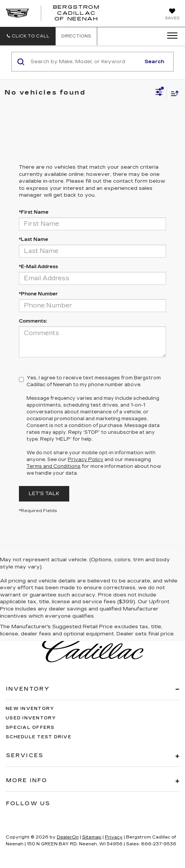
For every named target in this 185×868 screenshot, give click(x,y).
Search (154, 62)
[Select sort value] (173, 93)
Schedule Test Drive (39, 737)
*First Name (34, 212)
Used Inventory (31, 718)
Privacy (114, 837)
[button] (28, 36)
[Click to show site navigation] (170, 36)
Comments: (33, 321)
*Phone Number (38, 294)
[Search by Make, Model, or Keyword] (84, 62)
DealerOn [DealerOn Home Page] (68, 837)
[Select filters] (159, 93)
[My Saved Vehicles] (172, 15)
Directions (76, 36)
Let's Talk (44, 494)
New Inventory (30, 709)
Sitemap (92, 837)
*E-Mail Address (38, 267)
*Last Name (33, 239)
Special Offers (30, 727)
